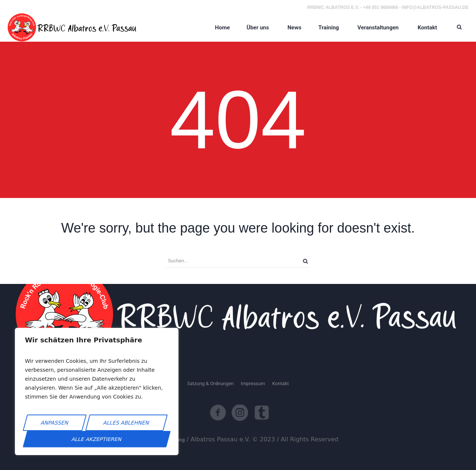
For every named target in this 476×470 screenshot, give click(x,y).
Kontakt (281, 383)
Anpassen (55, 423)
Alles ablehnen (126, 423)
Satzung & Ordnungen (210, 383)
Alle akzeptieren (97, 439)
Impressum (253, 383)
